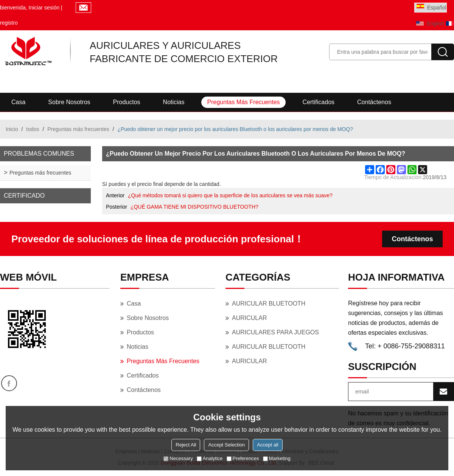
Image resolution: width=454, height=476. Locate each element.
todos (33, 129)
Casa (18, 102)
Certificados (319, 102)
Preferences (243, 458)
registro (9, 23)
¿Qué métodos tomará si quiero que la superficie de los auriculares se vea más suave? (230, 195)
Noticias (174, 102)
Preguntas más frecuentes (243, 102)
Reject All (186, 445)
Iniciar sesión (44, 8)
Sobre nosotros (69, 102)
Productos (127, 102)
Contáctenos (374, 102)
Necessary (178, 458)
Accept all (267, 445)
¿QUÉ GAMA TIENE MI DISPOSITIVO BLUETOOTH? (194, 207)
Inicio (12, 129)
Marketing (277, 458)
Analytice (210, 458)
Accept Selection (226, 445)
